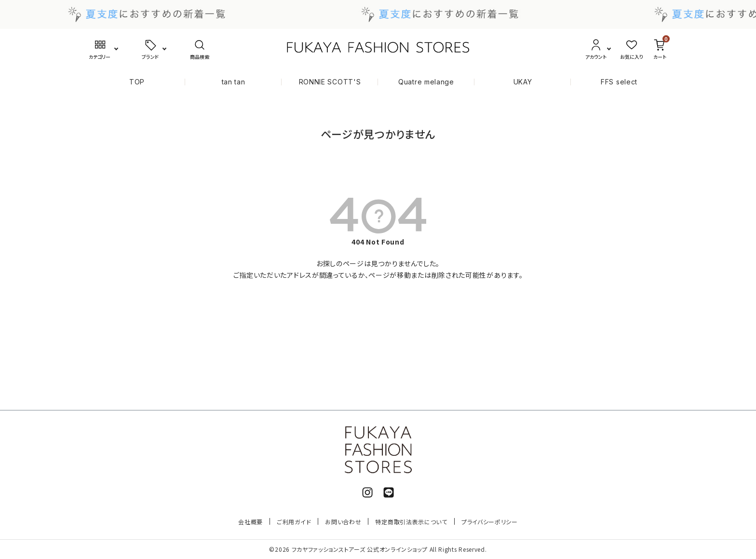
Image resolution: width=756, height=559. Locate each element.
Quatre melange (426, 82)
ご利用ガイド (294, 522)
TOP (137, 82)
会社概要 (250, 522)
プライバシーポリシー (490, 522)
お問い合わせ (343, 522)
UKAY (523, 82)
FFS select (619, 82)
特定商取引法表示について (411, 522)
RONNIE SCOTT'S (330, 82)
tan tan (234, 82)
